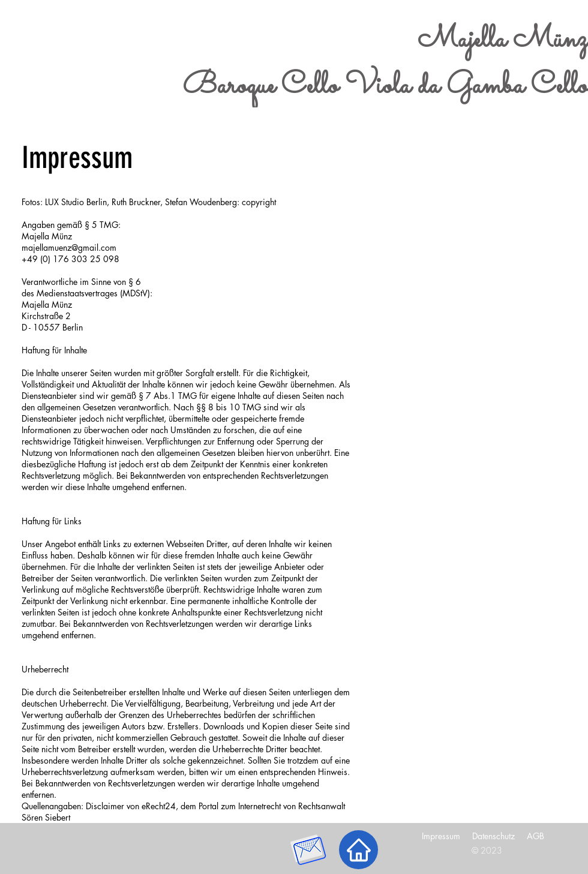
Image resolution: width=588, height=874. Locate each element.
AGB (535, 836)
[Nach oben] (358, 850)
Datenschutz (493, 836)
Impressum (441, 836)
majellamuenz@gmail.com (69, 247)
